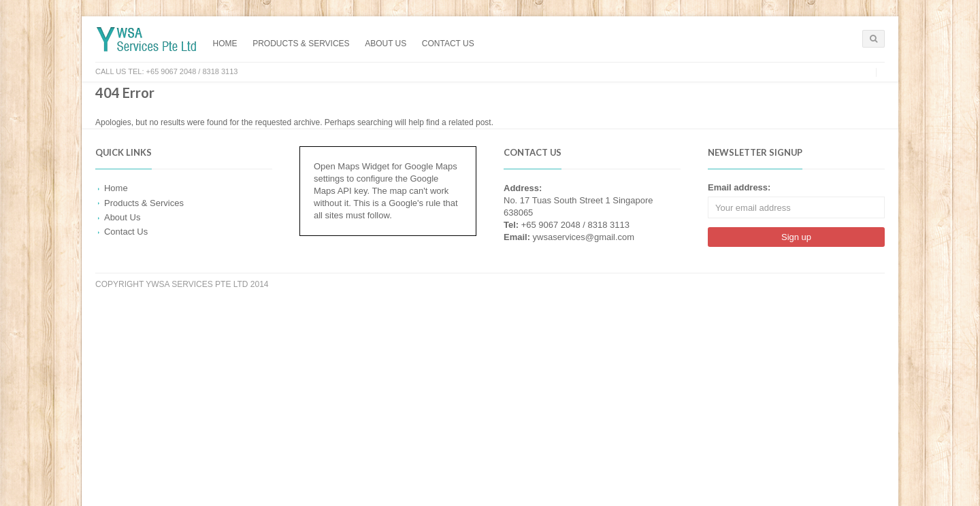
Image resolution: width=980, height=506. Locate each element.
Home (225, 44)
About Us (386, 44)
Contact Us (448, 44)
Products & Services (301, 44)
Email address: (739, 187)
